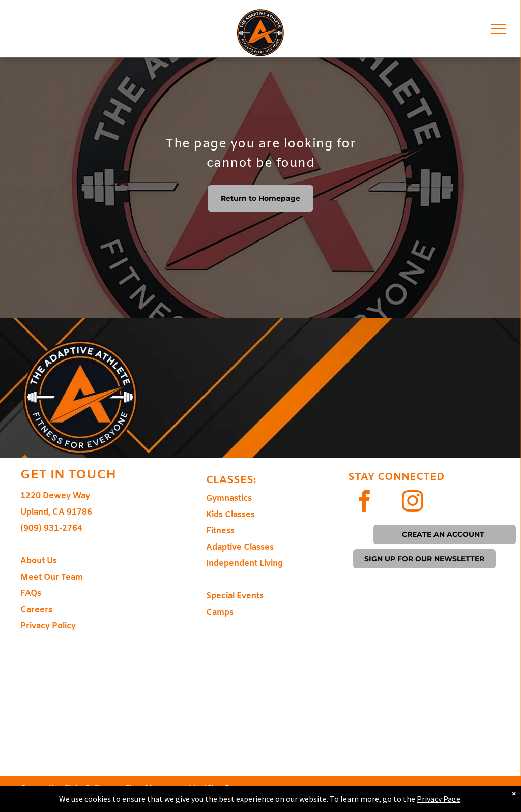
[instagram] (412, 502)
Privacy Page (439, 799)
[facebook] (364, 502)
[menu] (499, 29)
